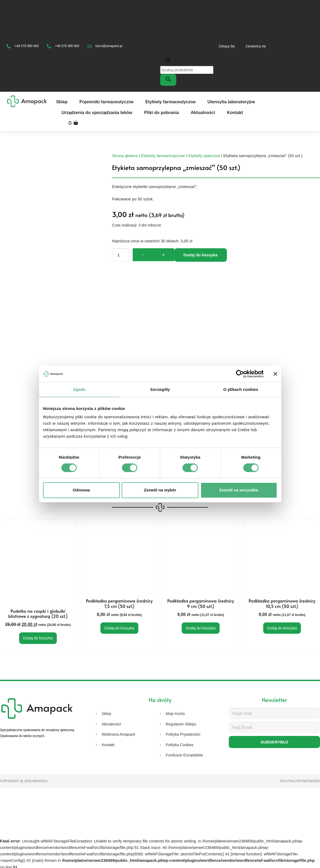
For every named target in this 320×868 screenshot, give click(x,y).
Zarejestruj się (256, 46)
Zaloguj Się (227, 46)
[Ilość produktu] (121, 255)
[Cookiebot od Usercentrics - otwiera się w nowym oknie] (240, 374)
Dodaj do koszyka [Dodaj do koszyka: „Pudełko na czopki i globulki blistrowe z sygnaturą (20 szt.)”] (38, 637)
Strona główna (125, 156)
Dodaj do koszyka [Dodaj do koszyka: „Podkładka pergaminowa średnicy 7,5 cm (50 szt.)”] (119, 628)
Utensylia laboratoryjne (231, 102)
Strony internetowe (72, 781)
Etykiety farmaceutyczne (170, 102)
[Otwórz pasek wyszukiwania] (187, 60)
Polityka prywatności (300, 781)
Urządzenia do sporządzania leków (97, 113)
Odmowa (81, 490)
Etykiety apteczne (204, 156)
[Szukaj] (168, 80)
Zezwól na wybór (160, 490)
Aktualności (203, 113)
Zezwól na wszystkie (239, 490)
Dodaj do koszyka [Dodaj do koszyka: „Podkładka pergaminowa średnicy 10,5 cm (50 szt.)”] (282, 628)
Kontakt (235, 113)
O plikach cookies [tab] (241, 389)
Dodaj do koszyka (201, 255)
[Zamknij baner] (275, 374)
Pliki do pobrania (162, 113)
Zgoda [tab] (79, 389)
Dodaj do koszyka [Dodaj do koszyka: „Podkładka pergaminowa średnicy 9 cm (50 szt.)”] (201, 628)
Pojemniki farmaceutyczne (106, 102)
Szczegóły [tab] (160, 389)
